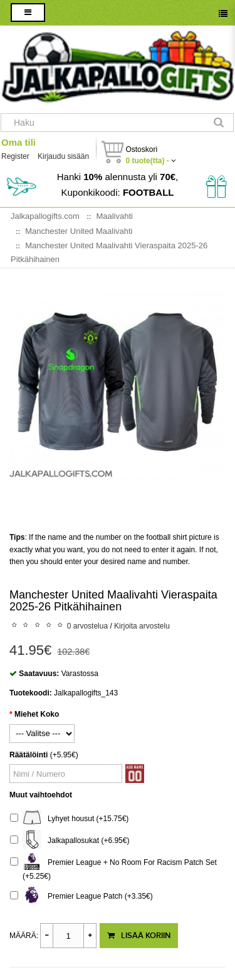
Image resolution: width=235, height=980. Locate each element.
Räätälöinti (29, 755)
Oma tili (18, 142)
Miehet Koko (37, 714)
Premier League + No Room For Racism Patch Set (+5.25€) (113, 868)
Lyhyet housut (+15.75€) (69, 819)
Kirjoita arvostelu (142, 626)
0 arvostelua (87, 626)
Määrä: (24, 936)
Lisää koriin (139, 936)
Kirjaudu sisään (63, 156)
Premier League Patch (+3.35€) (81, 897)
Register (15, 156)
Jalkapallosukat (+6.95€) (70, 841)
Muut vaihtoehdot (41, 795)
